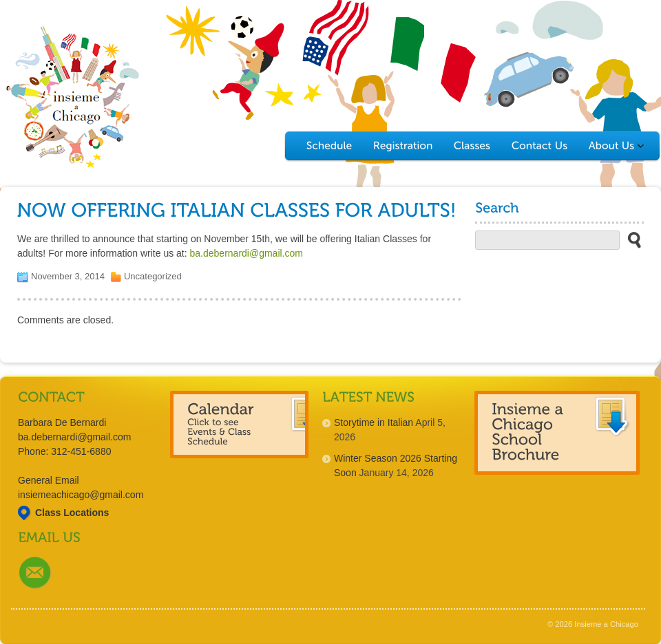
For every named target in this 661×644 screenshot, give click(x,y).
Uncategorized (153, 276)
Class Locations (72, 513)
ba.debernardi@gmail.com (246, 253)
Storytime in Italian (374, 422)
